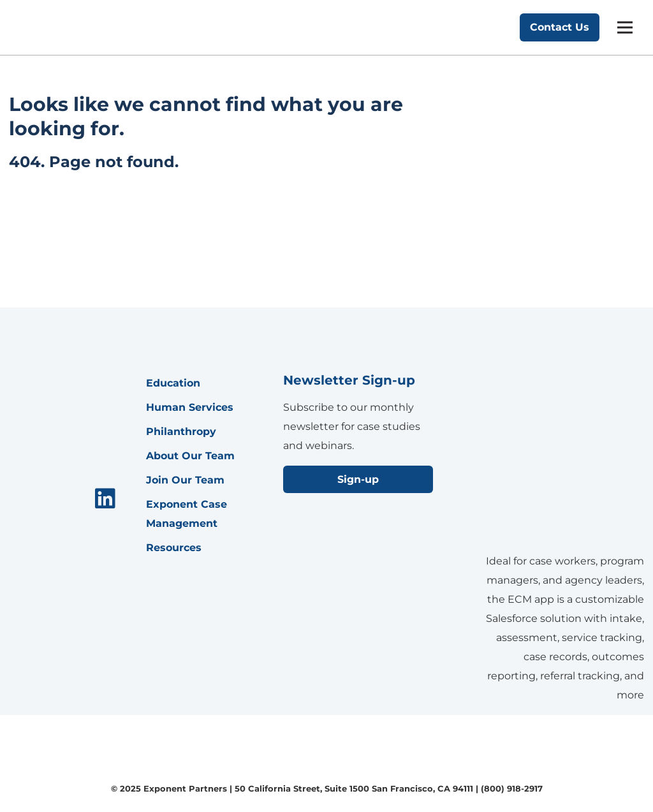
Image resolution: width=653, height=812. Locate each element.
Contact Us (560, 27)
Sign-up (358, 479)
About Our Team (190, 456)
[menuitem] (105, 499)
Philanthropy (181, 432)
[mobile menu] (625, 27)
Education (173, 383)
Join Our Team (185, 480)
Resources (174, 548)
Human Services (190, 407)
